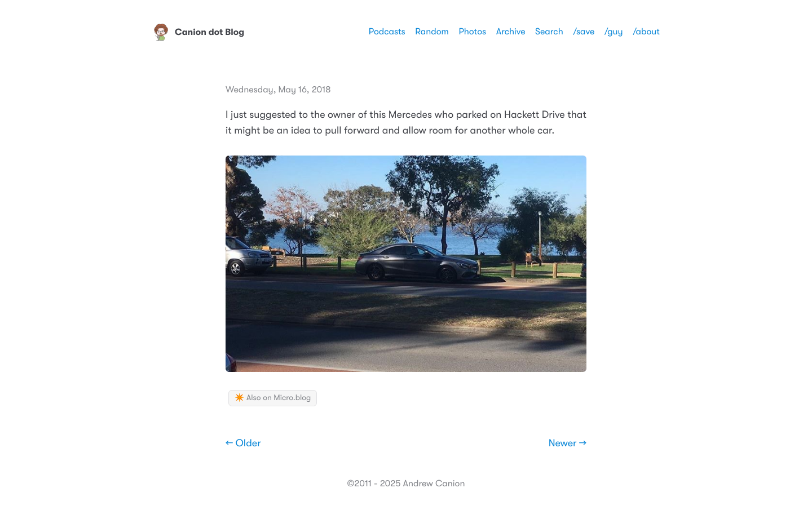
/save (584, 32)
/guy (614, 32)
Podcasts (387, 32)
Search (549, 32)
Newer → (568, 443)
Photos (472, 32)
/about (646, 32)
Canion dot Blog (198, 32)
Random (432, 32)
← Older (243, 443)
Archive (511, 32)
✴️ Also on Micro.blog (273, 398)
